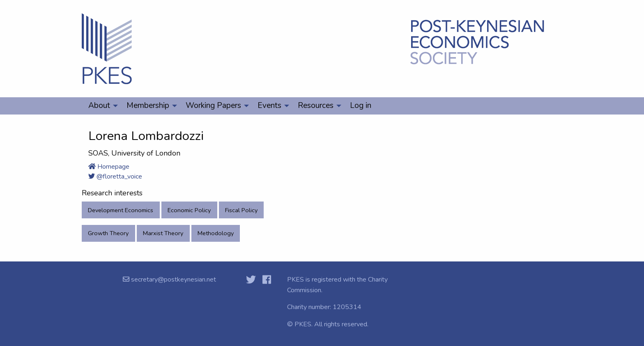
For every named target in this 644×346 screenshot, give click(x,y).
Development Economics (121, 210)
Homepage (109, 167)
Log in (361, 105)
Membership (148, 105)
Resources (316, 105)
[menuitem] (101, 106)
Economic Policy (189, 210)
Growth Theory (108, 233)
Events (269, 105)
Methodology (216, 233)
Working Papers (213, 105)
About (99, 105)
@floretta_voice (115, 176)
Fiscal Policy (241, 210)
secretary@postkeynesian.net (173, 280)
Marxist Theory (163, 233)
